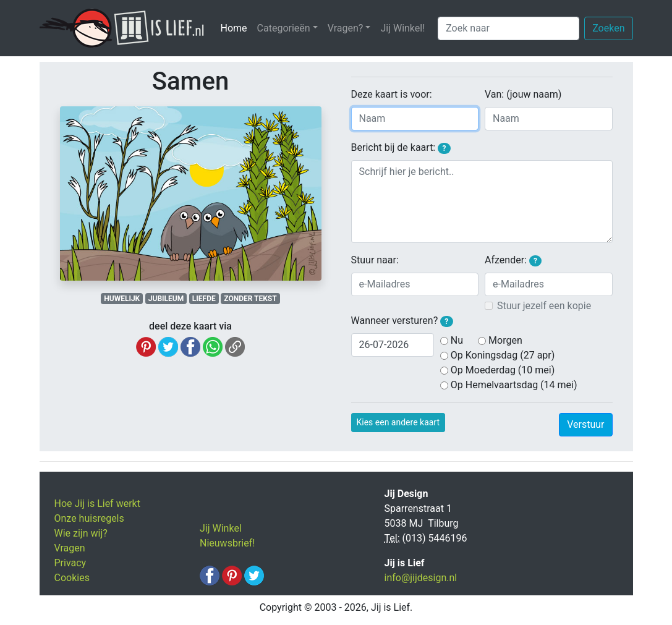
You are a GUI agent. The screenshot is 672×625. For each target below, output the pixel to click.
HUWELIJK (122, 299)
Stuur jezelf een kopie (544, 306)
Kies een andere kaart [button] (398, 422)
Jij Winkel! (402, 28)
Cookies (72, 578)
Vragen (70, 548)
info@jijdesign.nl (421, 578)
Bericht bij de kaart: (401, 148)
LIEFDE (204, 299)
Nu (457, 340)
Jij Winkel (221, 528)
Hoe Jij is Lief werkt (97, 504)
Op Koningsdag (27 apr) (503, 355)
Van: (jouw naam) (523, 94)
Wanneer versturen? (402, 321)
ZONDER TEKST (250, 299)
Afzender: (513, 260)
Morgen (505, 340)
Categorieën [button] (284, 28)
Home (236, 28)
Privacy (70, 563)
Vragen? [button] (346, 28)
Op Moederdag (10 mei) (503, 370)
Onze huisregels (89, 518)
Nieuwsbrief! (227, 543)
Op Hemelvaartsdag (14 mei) (514, 385)
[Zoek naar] (508, 28)
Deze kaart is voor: (392, 94)
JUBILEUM (166, 299)
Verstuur (585, 424)
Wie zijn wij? (81, 533)
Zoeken (608, 28)
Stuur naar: (375, 260)
